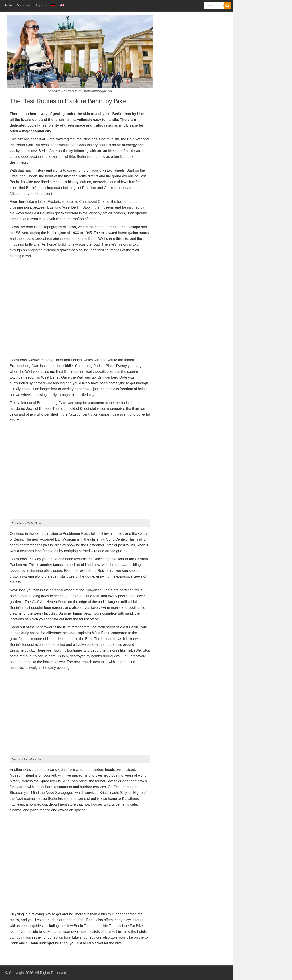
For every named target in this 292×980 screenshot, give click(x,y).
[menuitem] (53, 5)
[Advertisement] (192, 60)
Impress (41, 5)
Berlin (8, 5)
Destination (24, 5)
